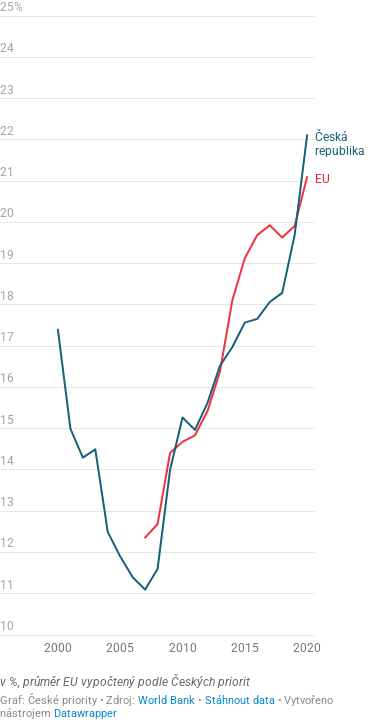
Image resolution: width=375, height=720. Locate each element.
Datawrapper (85, 713)
